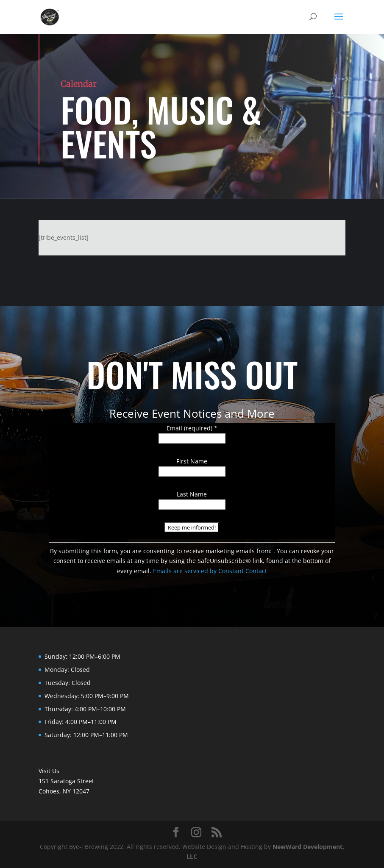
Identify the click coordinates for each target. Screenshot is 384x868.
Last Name (192, 494)
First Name (192, 461)
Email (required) (192, 428)
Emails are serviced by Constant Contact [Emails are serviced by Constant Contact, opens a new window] (210, 571)
